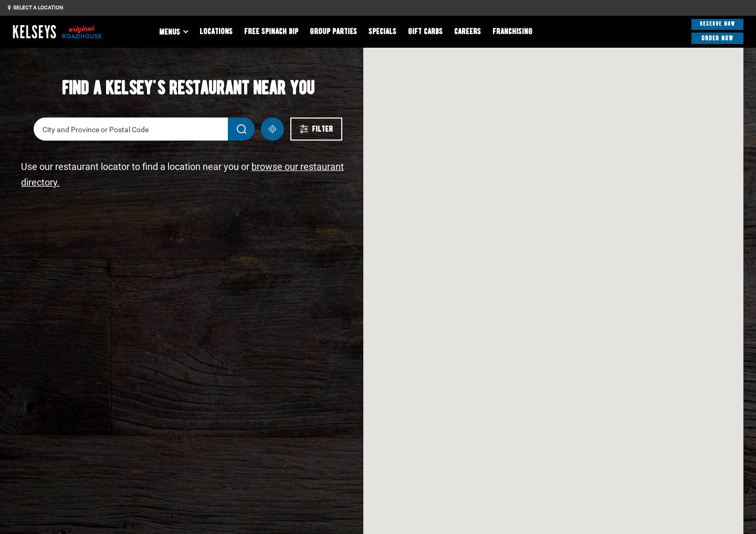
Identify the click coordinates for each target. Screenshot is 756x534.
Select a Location (35, 8)
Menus (170, 32)
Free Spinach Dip (271, 31)
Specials (382, 31)
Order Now (718, 37)
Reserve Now (717, 24)
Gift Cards (425, 31)
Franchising (512, 31)
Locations (216, 31)
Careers (468, 31)
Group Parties (333, 31)
